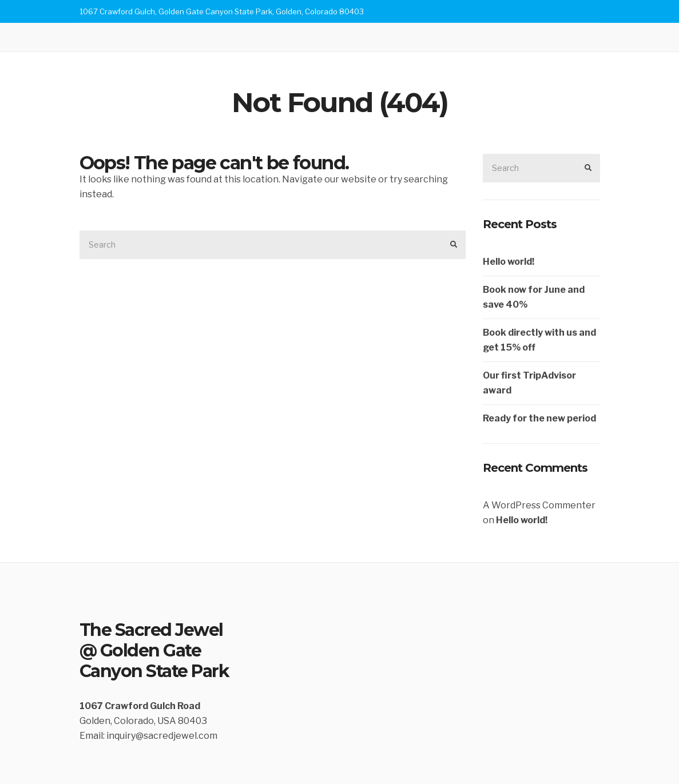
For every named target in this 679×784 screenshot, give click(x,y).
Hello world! (509, 262)
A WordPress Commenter (539, 505)
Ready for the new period (539, 418)
